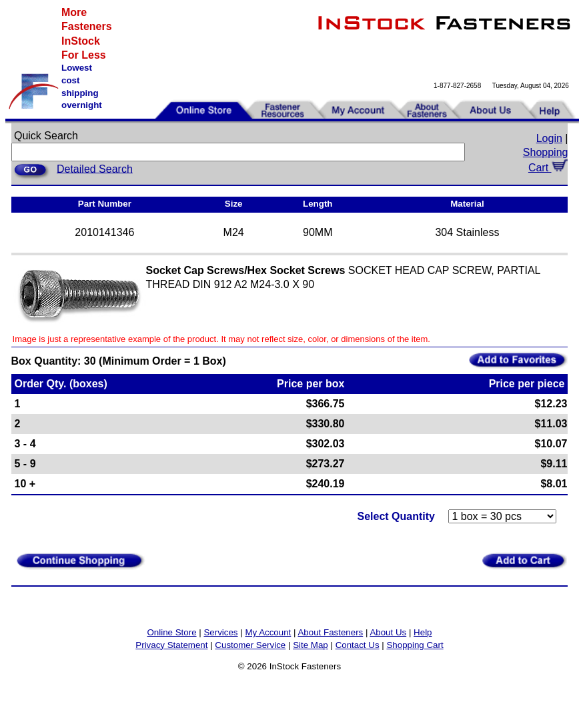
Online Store (171, 632)
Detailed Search (95, 168)
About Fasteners (330, 632)
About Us (388, 632)
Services (220, 632)
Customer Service (250, 645)
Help (423, 632)
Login (549, 138)
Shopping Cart (415, 645)
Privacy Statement (171, 645)
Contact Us (358, 645)
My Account (268, 632)
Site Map (311, 645)
